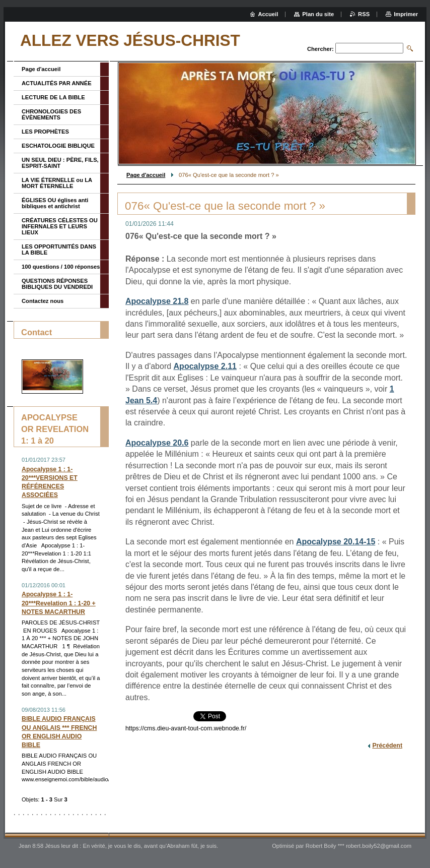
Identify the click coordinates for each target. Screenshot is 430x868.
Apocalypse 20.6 (157, 443)
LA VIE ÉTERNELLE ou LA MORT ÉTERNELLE (57, 183)
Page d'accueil (146, 175)
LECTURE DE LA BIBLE (53, 97)
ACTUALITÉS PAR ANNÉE (57, 83)
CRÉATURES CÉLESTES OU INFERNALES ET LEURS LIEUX (60, 226)
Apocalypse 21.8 (157, 301)
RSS (364, 14)
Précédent (387, 746)
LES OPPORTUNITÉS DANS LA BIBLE (59, 250)
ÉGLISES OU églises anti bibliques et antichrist (55, 203)
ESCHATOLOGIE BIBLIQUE (58, 146)
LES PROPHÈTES (45, 132)
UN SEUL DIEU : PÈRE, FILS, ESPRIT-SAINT (60, 163)
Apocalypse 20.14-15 (336, 542)
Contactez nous (43, 301)
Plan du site (318, 14)
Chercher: (320, 49)
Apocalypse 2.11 (205, 366)
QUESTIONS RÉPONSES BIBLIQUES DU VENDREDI (57, 284)
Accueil (268, 14)
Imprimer (406, 14)
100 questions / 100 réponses (61, 267)
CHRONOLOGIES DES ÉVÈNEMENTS (51, 114)
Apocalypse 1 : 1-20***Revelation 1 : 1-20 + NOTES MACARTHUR (59, 603)
